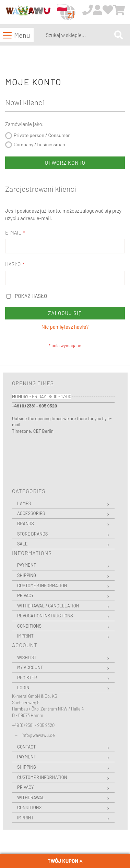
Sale (22, 544)
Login (23, 688)
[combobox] (78, 35)
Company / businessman (39, 144)
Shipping (27, 575)
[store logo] (28, 12)
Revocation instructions (45, 616)
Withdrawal (31, 797)
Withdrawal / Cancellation (48, 606)
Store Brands (32, 534)
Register (27, 678)
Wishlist (27, 657)
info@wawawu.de (38, 735)
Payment (27, 565)
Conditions (29, 626)
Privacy (25, 595)
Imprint (25, 636)
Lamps (24, 503)
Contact (26, 747)
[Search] (119, 35)
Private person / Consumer (42, 135)
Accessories (31, 513)
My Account (30, 667)
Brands (26, 524)
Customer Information (42, 586)
